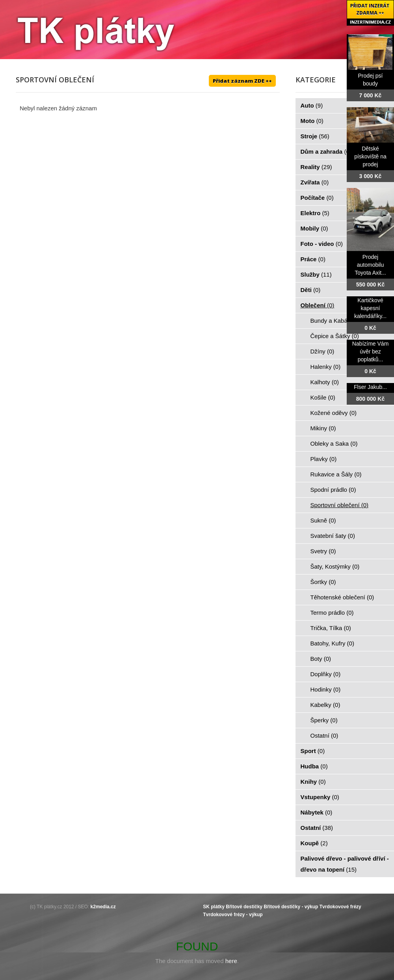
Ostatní (324, 735)
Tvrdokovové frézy (340, 907)
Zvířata (315, 182)
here (231, 961)
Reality (316, 167)
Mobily (314, 228)
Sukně (323, 520)
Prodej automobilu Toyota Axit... (370, 265)
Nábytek (317, 812)
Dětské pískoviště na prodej (370, 156)
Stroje (315, 136)
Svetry (323, 551)
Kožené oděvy (334, 413)
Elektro (315, 213)
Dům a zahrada (326, 152)
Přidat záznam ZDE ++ (242, 81)
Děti (311, 290)
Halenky (326, 367)
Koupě (314, 843)
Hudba (314, 766)
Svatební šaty (333, 536)
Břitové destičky (244, 907)
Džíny (322, 351)
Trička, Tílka (331, 628)
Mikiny (323, 428)
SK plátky (214, 907)
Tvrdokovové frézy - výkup (233, 915)
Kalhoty (325, 382)
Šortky (323, 582)
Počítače (317, 198)
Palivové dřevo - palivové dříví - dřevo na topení (345, 864)
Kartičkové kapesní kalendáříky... (370, 308)
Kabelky (325, 705)
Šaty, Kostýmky (335, 566)
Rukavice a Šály (336, 474)
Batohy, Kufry (332, 643)
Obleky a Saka (334, 444)
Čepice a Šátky (335, 336)
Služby (316, 274)
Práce (313, 259)
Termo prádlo (332, 613)
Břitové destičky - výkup (291, 907)
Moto (312, 121)
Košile (323, 397)
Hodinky (326, 689)
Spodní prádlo (333, 490)
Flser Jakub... (370, 387)
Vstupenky (320, 797)
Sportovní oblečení (340, 505)
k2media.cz (103, 907)
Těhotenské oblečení (342, 597)
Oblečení (318, 305)
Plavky (324, 459)
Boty (321, 659)
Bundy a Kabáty (336, 321)
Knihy (313, 782)
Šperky (324, 720)
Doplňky (326, 674)
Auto (312, 105)
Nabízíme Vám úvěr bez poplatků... (371, 351)
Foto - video (322, 244)
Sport (313, 751)
